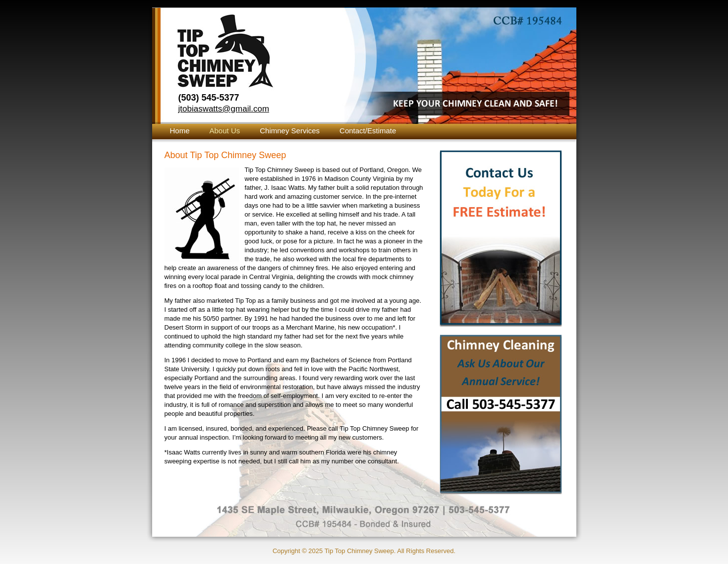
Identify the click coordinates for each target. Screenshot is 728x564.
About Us (225, 131)
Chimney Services (290, 131)
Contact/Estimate (368, 131)
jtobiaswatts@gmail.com (224, 109)
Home (180, 131)
